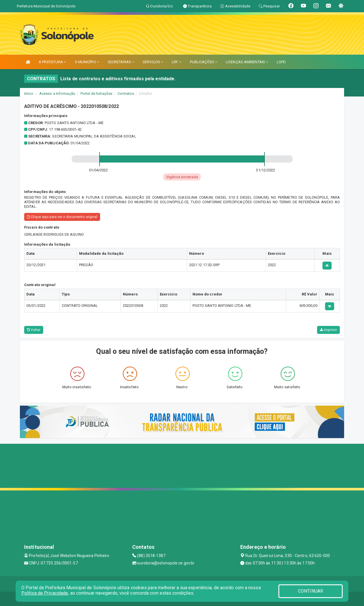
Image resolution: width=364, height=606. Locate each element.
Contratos (126, 94)
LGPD (281, 62)
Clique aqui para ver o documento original (62, 217)
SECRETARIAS (121, 62)
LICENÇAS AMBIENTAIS (247, 62)
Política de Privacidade (45, 593)
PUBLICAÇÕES (204, 62)
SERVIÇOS (153, 62)
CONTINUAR (311, 591)
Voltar (34, 330)
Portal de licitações (96, 94)
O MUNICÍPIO (87, 62)
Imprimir (328, 330)
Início (29, 94)
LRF (177, 62)
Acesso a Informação (57, 94)
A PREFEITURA (52, 62)
